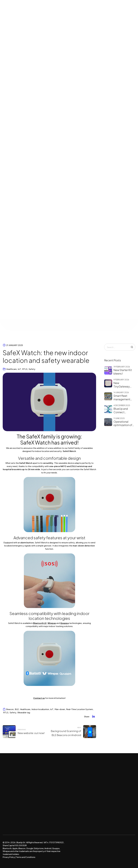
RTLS (25, 369)
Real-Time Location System (80, 709)
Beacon (10, 709)
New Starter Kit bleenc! (123, 372)
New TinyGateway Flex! (122, 386)
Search (132, 347)
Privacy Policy (9, 857)
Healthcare (11, 369)
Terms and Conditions (26, 857)
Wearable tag (24, 712)
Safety (32, 369)
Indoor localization (40, 709)
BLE (17, 709)
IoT (19, 369)
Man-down (60, 709)
